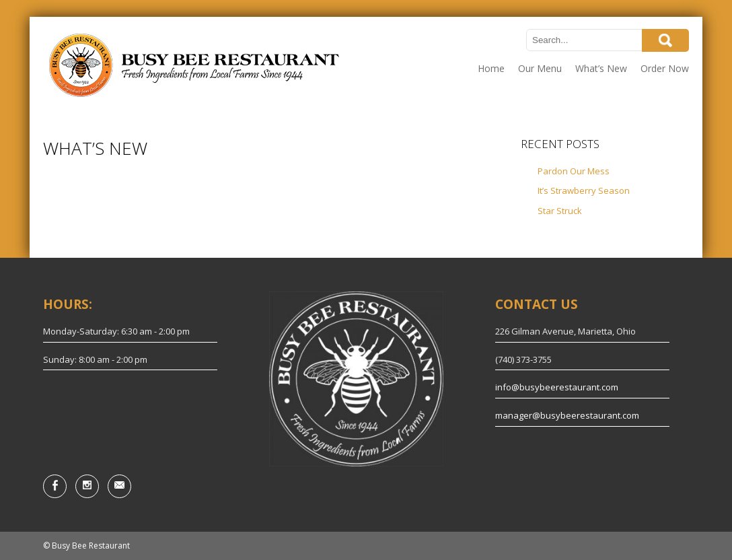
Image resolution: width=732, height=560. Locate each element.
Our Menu (540, 68)
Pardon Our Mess (574, 171)
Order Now (665, 68)
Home (491, 68)
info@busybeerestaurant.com (557, 387)
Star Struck (560, 211)
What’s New (601, 68)
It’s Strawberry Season (584, 190)
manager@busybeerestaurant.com (567, 415)
